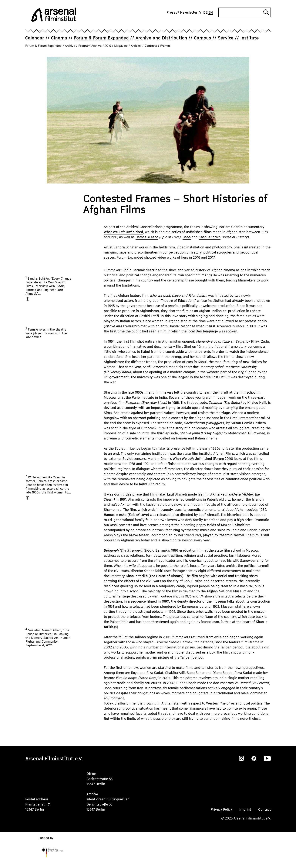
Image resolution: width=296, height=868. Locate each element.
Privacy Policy (221, 809)
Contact (264, 809)
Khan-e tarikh (210, 237)
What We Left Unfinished (123, 232)
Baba (187, 237)
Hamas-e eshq (147, 237)
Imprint (245, 809)
